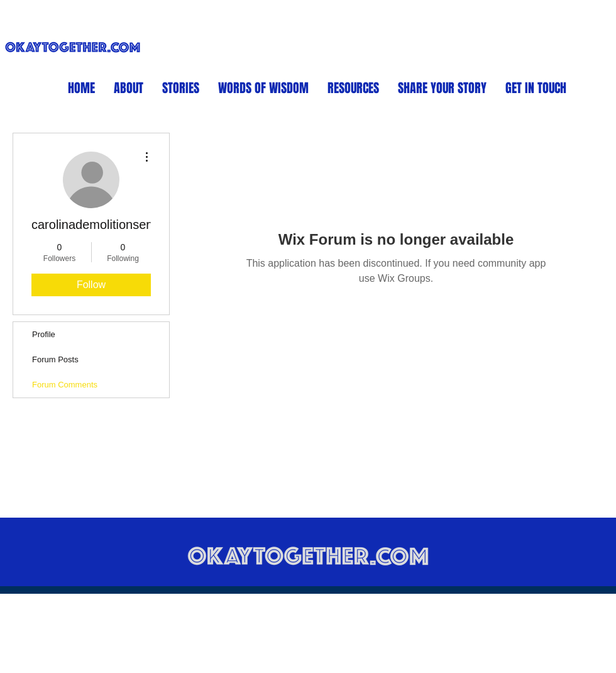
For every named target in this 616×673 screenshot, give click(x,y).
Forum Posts (55, 359)
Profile (44, 334)
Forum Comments (65, 385)
